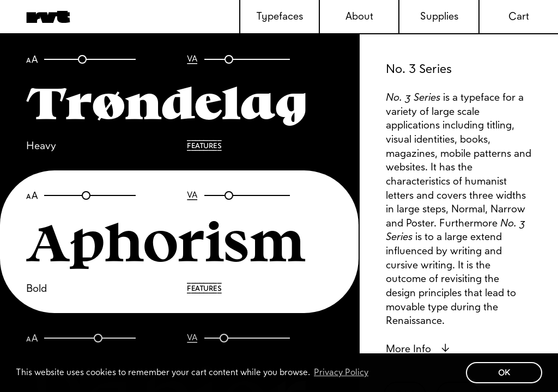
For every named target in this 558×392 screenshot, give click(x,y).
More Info (418, 349)
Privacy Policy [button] (341, 372)
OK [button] (504, 372)
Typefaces (280, 16)
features (204, 146)
